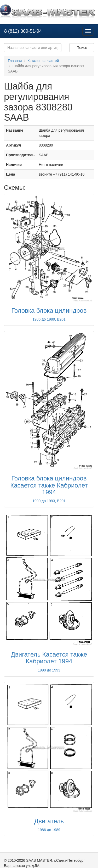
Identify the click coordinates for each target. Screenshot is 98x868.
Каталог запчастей (43, 61)
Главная (15, 61)
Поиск (82, 48)
